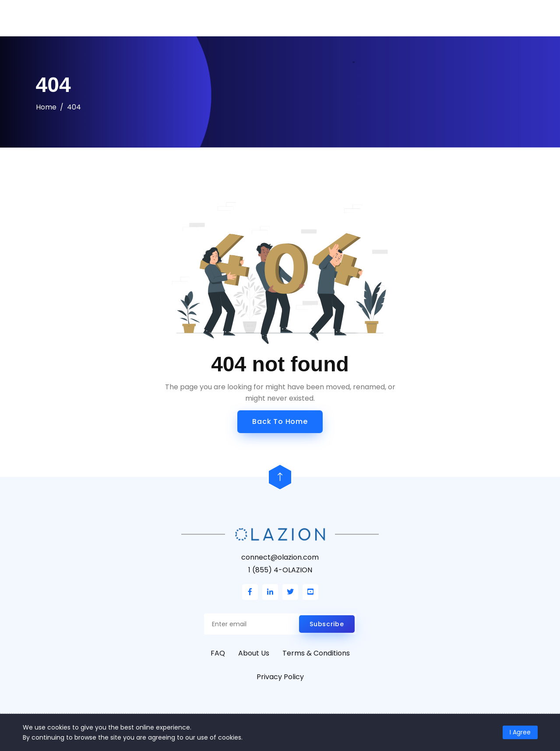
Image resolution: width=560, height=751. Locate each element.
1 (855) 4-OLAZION (280, 570)
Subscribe (327, 624)
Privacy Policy (280, 677)
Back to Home (280, 421)
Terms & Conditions (316, 653)
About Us (254, 653)
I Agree (520, 732)
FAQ (218, 653)
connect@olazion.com (280, 557)
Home (46, 107)
